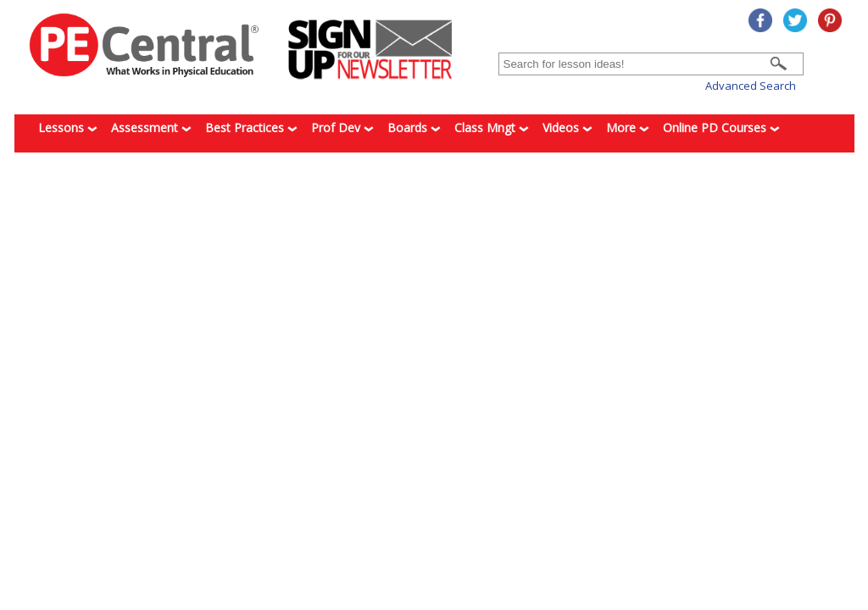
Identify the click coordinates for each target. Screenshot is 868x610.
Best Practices (251, 128)
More (628, 128)
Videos (568, 128)
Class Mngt (492, 128)
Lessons (68, 128)
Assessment (151, 128)
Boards (414, 128)
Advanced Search (751, 86)
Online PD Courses (721, 128)
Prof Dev (342, 128)
